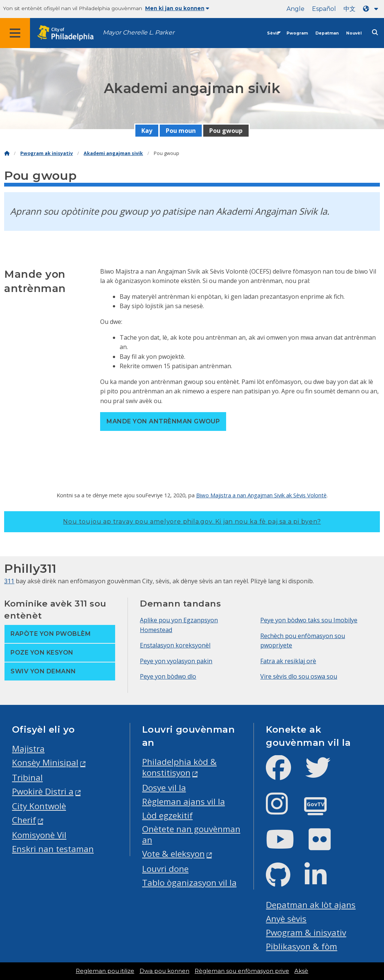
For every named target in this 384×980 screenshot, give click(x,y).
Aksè (301, 971)
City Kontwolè (39, 806)
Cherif (24, 820)
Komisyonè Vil (39, 835)
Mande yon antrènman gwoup (163, 421)
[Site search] (375, 32)
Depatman (327, 33)
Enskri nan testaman (53, 849)
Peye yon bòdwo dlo (168, 676)
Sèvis (273, 33)
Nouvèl (354, 33)
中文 (349, 9)
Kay (147, 131)
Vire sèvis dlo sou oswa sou (299, 676)
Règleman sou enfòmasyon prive (242, 971)
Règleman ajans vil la (184, 802)
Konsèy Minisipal (45, 762)
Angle (295, 9)
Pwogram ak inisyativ (46, 153)
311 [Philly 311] (9, 581)
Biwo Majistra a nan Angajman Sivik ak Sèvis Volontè (261, 495)
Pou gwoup (226, 131)
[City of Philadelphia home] (69, 33)
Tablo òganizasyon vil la (189, 883)
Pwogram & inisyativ (306, 933)
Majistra (28, 749)
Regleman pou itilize (105, 971)
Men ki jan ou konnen (177, 8)
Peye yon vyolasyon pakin (176, 661)
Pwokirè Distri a (43, 791)
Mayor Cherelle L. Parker (139, 32)
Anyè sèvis (286, 919)
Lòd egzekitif (167, 815)
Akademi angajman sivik (113, 153)
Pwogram (297, 33)
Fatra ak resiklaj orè (288, 661)
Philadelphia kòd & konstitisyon (179, 767)
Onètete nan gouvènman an (191, 834)
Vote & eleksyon (173, 854)
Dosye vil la (164, 788)
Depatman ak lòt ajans (311, 905)
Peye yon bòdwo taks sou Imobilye (309, 620)
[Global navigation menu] (15, 33)
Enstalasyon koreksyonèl (175, 645)
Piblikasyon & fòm (301, 946)
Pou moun (181, 131)
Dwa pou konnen (164, 971)
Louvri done (165, 869)
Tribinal (27, 778)
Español (324, 9)
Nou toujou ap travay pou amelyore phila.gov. (192, 522)
